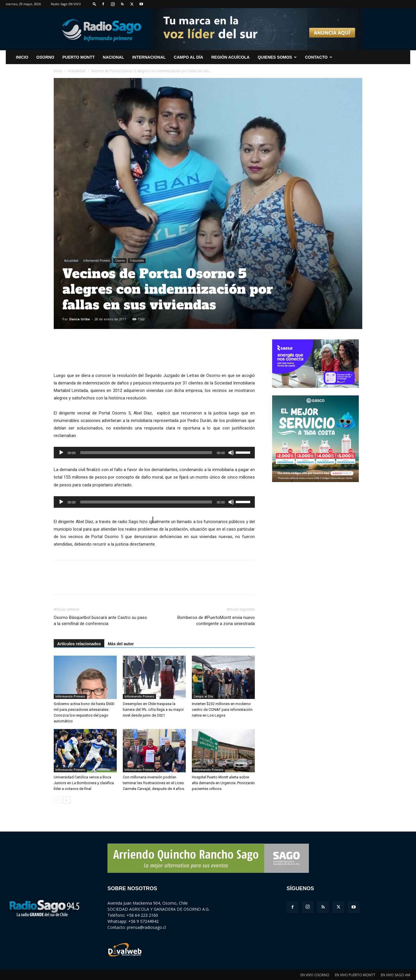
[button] (94, 4)
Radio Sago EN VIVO (66, 4)
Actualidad (77, 71)
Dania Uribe (80, 319)
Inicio (58, 71)
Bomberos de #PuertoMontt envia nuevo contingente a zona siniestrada (216, 621)
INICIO (22, 57)
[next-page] (67, 800)
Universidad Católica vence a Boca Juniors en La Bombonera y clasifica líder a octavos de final (84, 783)
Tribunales (137, 261)
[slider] (146, 453)
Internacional (149, 57)
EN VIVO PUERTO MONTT (355, 975)
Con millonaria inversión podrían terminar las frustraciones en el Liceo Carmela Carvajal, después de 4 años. (154, 783)
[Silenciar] (231, 453)
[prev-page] (57, 800)
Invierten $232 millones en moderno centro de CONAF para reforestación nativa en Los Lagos (222, 710)
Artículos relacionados (79, 644)
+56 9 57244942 (143, 921)
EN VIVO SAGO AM (395, 975)
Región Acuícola (230, 57)
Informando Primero (97, 261)
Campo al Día (189, 57)
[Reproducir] (61, 453)
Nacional (114, 57)
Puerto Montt (79, 57)
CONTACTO (319, 57)
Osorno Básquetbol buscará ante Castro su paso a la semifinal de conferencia (100, 621)
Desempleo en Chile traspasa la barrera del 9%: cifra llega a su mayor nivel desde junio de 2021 (153, 710)
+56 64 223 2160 (142, 915)
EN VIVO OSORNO (315, 975)
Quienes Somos (277, 57)
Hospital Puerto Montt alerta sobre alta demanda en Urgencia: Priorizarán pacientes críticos (223, 783)
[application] (154, 453)
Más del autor (121, 644)
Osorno (45, 57)
